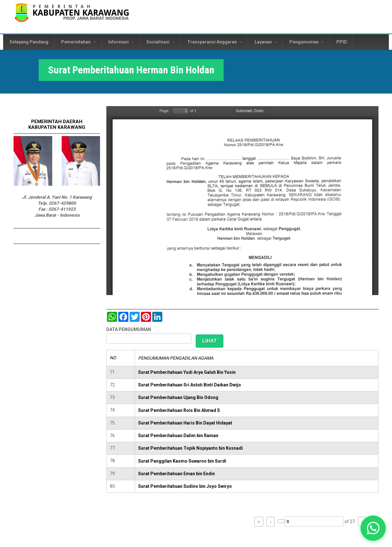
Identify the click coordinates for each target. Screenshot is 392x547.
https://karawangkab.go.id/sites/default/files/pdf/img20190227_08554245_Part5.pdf (242, 201)
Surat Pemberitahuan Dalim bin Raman (178, 436)
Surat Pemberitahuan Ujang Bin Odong (178, 397)
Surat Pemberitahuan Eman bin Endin (176, 474)
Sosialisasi (160, 42)
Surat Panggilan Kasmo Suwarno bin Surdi (182, 461)
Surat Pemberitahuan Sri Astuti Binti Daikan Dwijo (190, 385)
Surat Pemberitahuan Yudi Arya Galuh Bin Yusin (187, 372)
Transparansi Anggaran (215, 42)
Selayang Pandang (29, 42)
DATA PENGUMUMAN (129, 329)
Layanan (266, 42)
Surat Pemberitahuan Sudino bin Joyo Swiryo (185, 486)
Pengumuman (307, 42)
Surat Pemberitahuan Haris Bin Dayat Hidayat (185, 423)
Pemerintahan (78, 42)
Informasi (121, 42)
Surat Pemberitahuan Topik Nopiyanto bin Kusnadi (190, 448)
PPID (342, 42)
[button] (373, 528)
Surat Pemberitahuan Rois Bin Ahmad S (179, 410)
